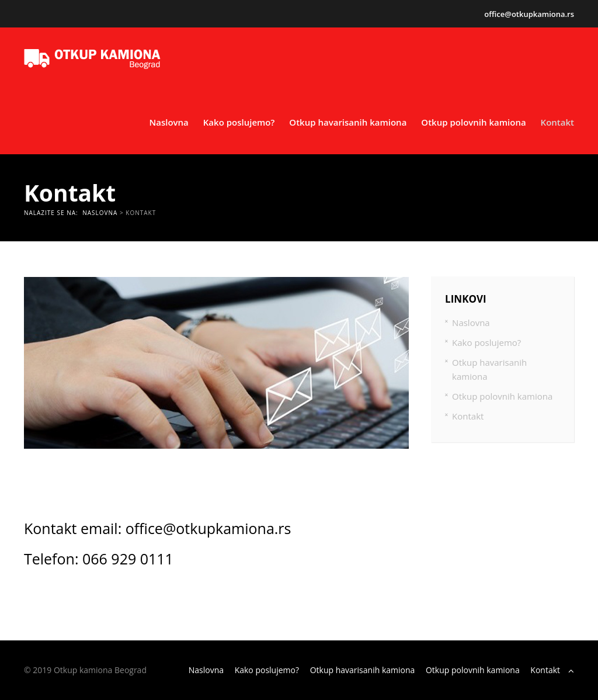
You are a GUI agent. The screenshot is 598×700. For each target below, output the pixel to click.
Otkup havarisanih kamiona (348, 122)
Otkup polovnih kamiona (473, 122)
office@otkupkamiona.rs (529, 14)
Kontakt (557, 122)
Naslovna (168, 122)
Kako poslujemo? (239, 122)
